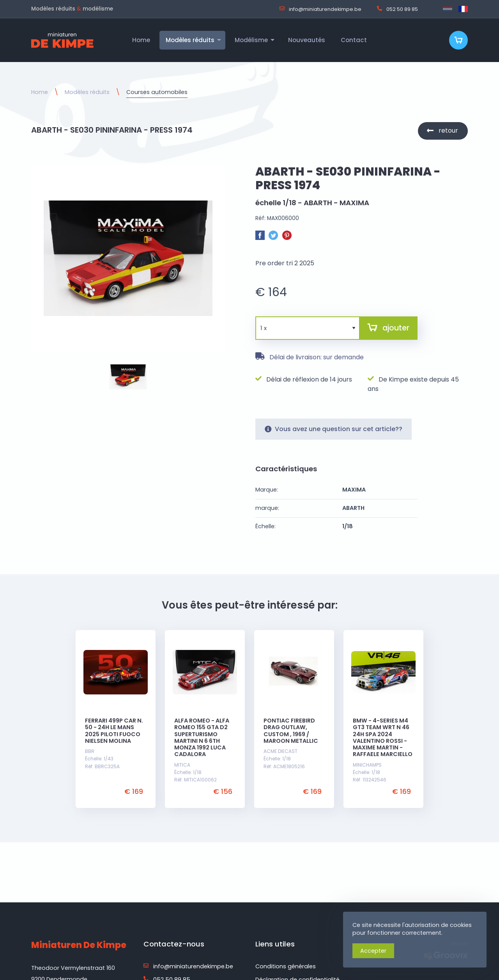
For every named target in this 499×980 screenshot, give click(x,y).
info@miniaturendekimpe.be (320, 9)
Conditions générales (286, 966)
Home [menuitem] (141, 40)
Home (40, 92)
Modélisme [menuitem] (251, 40)
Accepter (373, 951)
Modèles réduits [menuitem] (190, 40)
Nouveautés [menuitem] (307, 40)
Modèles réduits (87, 92)
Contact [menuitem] (354, 40)
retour (448, 130)
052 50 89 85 (397, 9)
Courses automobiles (157, 92)
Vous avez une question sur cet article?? (334, 429)
